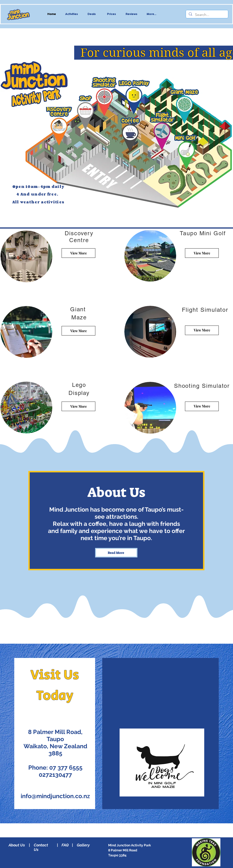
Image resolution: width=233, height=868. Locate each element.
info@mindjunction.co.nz (55, 796)
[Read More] (105, 97)
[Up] (60, 127)
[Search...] (206, 15)
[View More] (78, 253)
